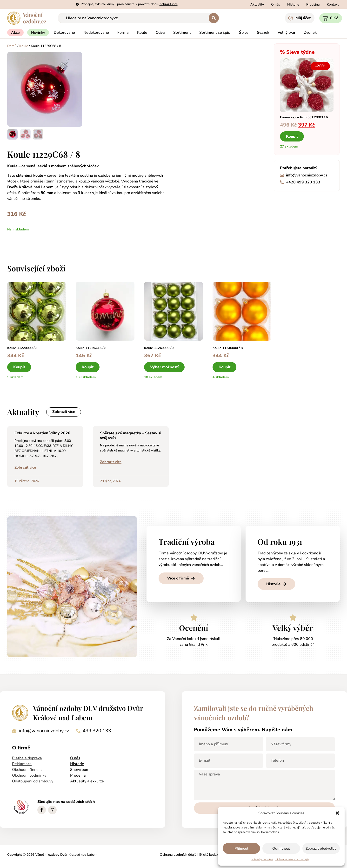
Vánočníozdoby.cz (35, 18)
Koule (24, 46)
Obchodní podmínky (29, 775)
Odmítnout (281, 848)
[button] (337, 813)
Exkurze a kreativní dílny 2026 (42, 433)
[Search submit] (214, 18)
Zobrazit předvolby (321, 848)
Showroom (80, 770)
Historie (77, 764)
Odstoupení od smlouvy (33, 781)
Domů (12, 46)
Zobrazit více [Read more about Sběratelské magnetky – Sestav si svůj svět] (111, 462)
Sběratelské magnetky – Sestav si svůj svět (131, 435)
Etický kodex (209, 855)
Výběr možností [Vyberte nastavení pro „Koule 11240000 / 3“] (164, 367)
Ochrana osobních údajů (292, 859)
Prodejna (78, 775)
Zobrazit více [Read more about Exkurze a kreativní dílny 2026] (25, 467)
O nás (75, 758)
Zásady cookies (262, 859)
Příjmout (241, 848)
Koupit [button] (292, 136)
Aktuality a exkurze (87, 781)
